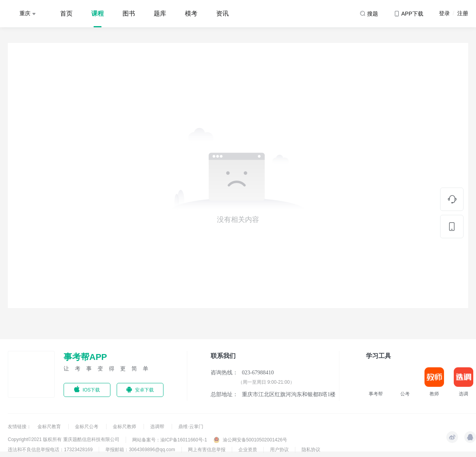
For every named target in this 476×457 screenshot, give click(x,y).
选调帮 (158, 427)
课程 (98, 13)
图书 (129, 13)
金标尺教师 (125, 427)
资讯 (222, 13)
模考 (191, 13)
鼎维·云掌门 (191, 427)
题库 (160, 13)
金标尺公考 (87, 427)
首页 (66, 13)
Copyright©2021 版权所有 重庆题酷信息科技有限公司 (64, 439)
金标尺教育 (50, 427)
